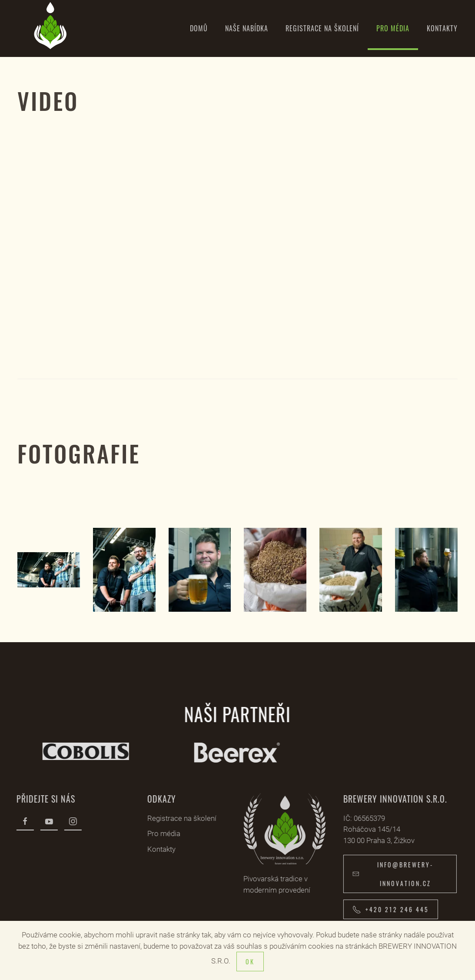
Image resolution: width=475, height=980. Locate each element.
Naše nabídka (247, 28)
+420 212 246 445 (389, 909)
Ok (250, 962)
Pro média (393, 28)
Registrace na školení (322, 28)
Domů (199, 28)
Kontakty (442, 28)
